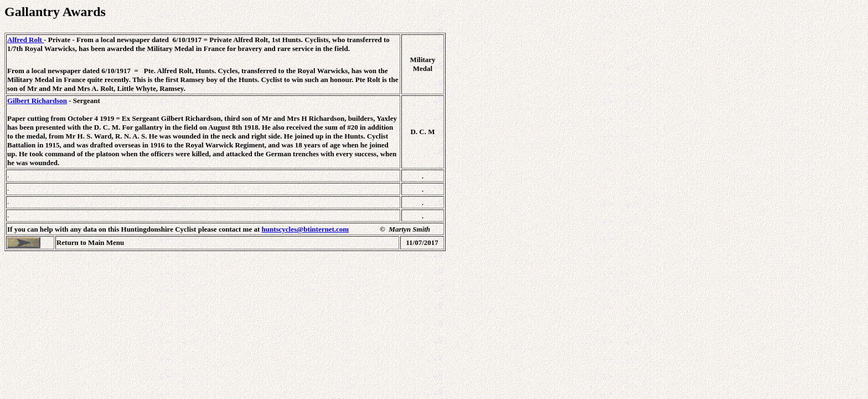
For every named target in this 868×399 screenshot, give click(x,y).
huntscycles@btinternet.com (306, 229)
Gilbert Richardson (37, 101)
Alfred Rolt (25, 40)
